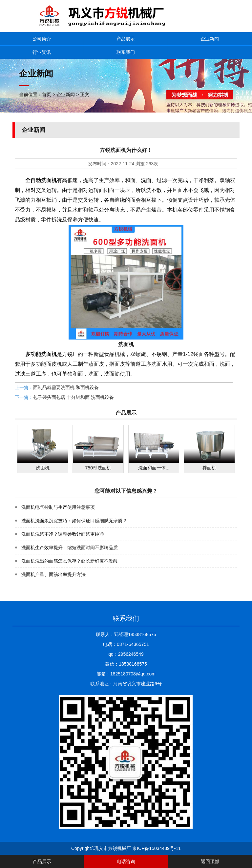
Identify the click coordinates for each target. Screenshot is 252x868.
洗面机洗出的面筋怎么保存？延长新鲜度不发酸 (70, 561)
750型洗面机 (98, 468)
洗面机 (43, 468)
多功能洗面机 (41, 354)
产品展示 (126, 39)
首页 (47, 94)
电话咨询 (126, 861)
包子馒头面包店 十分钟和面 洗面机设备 (73, 397)
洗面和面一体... (154, 468)
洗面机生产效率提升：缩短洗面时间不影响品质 (70, 548)
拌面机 (209, 468)
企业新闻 (210, 39)
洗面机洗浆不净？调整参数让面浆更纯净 (63, 534)
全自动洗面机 (41, 180)
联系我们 (126, 52)
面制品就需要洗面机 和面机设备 (66, 387)
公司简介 (42, 39)
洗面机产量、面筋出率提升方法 (53, 574)
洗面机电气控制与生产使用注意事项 (58, 507)
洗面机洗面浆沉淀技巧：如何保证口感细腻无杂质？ (74, 521)
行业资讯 (42, 52)
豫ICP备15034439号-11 (157, 848)
